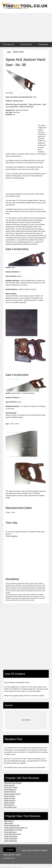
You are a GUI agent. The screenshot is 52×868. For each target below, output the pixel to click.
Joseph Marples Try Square (13, 830)
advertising (36, 850)
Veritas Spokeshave (11, 841)
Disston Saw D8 (9, 785)
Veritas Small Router (11, 838)
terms (16, 696)
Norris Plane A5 (9, 805)
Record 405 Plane (10, 792)
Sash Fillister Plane (10, 807)
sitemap (18, 855)
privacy (29, 850)
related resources (9, 855)
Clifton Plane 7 (9, 823)
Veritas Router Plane (11, 836)
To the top (10, 850)
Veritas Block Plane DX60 (12, 834)
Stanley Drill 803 (9, 803)
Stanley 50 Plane (10, 798)
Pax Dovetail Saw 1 (10, 832)
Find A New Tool (8, 44)
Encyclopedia (43, 44)
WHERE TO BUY (18, 52)
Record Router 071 (10, 789)
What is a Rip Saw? (35, 104)
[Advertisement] (26, 27)
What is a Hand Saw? (20, 104)
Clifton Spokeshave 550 (12, 825)
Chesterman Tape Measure (13, 783)
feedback (44, 850)
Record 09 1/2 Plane (11, 787)
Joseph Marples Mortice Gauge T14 (16, 828)
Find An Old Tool (26, 44)
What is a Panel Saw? (27, 107)
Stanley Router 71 (10, 800)
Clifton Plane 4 (9, 821)
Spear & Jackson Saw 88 (12, 794)
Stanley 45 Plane (10, 796)
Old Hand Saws (18, 101)
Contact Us (14, 536)
